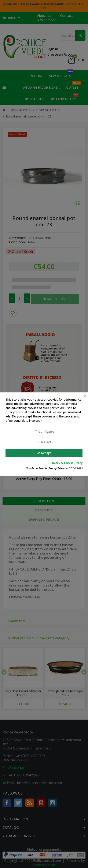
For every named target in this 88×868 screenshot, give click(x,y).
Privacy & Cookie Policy (66, 463)
